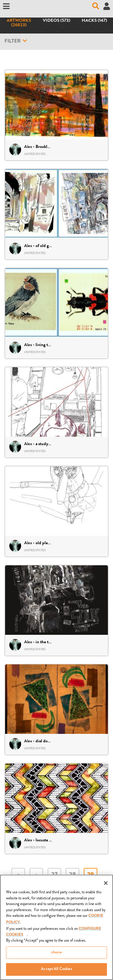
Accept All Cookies (56, 971)
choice (56, 954)
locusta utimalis (49, 840)
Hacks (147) (94, 21)
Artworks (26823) (19, 23)
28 (72, 875)
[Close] (106, 885)
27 (54, 875)
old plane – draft (50, 543)
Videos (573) (56, 21)
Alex (28, 147)
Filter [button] (16, 41)
